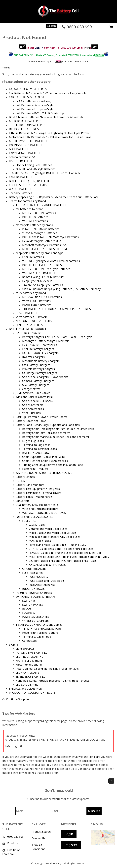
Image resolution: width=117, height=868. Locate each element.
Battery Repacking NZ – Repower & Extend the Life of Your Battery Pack (54, 197)
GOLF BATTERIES (20, 149)
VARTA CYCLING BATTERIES (40, 273)
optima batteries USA (22, 157)
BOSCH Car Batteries (35, 217)
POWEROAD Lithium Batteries (41, 229)
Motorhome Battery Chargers (41, 361)
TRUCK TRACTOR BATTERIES (27, 125)
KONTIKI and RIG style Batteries (36, 169)
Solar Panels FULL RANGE (38, 401)
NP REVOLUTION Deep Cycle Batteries (46, 269)
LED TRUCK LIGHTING (30, 657)
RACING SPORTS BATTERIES (27, 145)
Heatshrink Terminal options (40, 633)
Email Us (13, 843)
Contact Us (39, 838)
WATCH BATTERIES (21, 189)
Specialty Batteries (20, 193)
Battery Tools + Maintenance (34, 497)
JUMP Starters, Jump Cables (33, 393)
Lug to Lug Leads (33, 441)
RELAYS (27, 609)
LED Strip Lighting (27, 685)
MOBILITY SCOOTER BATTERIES (29, 141)
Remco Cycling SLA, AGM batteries (43, 277)
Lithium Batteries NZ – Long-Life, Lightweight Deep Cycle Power (49, 133)
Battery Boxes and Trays (31, 421)
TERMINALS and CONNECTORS (42, 629)
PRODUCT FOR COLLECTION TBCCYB (32, 693)
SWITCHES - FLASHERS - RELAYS (36, 597)
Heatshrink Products (35, 469)
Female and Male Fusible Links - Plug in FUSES (57, 545)
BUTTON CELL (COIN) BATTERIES (30, 181)
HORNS (20, 481)
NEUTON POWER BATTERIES (34, 321)
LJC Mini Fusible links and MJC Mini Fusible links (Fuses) (63, 561)
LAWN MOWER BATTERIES (26, 153)
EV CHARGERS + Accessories (40, 345)
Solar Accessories (33, 409)
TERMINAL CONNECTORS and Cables (39, 625)
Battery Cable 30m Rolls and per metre (46, 433)
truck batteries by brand (31, 293)
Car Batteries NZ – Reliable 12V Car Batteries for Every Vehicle (48, 93)
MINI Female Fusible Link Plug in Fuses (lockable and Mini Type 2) (70, 557)
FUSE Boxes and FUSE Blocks (47, 581)
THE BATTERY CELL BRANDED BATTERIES (42, 205)
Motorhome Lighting (29, 665)
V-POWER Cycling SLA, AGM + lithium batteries (51, 261)
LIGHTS (14, 645)
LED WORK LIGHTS (27, 673)
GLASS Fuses (37, 525)
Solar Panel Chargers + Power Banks (45, 377)
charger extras (31, 389)
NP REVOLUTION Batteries (39, 213)
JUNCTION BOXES (33, 589)
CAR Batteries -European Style (34, 109)
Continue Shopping (18, 699)
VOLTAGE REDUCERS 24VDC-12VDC (44, 513)
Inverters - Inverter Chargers (34, 593)
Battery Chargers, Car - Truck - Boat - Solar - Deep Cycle (57, 337)
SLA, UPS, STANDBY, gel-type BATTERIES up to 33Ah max (45, 173)
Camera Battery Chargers (38, 381)
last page (95, 757)
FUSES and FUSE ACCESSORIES (34, 517)
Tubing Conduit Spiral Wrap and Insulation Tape (53, 465)
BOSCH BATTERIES (27, 313)
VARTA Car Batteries (35, 221)
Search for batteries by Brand (27, 201)
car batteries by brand (29, 209)
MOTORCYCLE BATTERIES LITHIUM (45, 249)
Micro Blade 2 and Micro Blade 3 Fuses (53, 533)
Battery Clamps (25, 477)
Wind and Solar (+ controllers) (34, 397)
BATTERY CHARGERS (29, 333)
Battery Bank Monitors (30, 485)
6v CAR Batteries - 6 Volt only (34, 101)
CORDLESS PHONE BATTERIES (28, 185)
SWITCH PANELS (33, 605)
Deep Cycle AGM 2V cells (37, 281)
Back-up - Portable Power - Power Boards (42, 417)
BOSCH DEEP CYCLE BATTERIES (42, 265)
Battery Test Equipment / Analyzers (38, 489)
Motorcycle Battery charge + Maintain (46, 341)
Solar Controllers (33, 405)
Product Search (41, 832)
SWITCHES (29, 601)
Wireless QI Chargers (35, 621)
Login (69, 834)
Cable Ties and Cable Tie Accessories (45, 461)
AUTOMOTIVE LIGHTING (31, 653)
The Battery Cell (58, 863)
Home (7, 68)
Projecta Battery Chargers (39, 369)
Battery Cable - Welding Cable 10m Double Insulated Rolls (58, 429)
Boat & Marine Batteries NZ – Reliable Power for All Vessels (46, 117)
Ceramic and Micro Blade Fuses (48, 529)
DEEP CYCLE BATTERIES (24, 129)
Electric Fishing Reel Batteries (34, 165)
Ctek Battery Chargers (36, 365)
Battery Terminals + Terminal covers (38, 493)
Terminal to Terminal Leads (39, 449)
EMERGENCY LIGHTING (30, 677)
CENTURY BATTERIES (29, 325)
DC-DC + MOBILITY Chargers (40, 353)
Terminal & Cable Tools (37, 637)
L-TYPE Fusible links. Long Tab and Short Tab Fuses (61, 549)
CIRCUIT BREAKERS (34, 569)
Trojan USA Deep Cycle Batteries (43, 285)
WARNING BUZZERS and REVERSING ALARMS (44, 473)
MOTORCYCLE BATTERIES (25, 121)
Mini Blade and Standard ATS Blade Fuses (55, 537)
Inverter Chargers (33, 357)
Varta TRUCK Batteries (36, 301)
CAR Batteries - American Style (34, 105)
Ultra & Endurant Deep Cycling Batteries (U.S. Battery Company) (62, 289)
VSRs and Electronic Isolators (40, 509)
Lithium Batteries (33, 257)
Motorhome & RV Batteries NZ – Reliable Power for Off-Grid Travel (51, 137)
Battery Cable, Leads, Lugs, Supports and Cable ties (48, 425)
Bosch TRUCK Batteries (37, 305)
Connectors (29, 641)
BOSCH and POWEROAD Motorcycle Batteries (50, 237)
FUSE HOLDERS (38, 577)
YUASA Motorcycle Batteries (40, 233)
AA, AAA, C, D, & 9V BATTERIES (28, 89)
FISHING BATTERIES (22, 161)
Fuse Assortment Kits (42, 585)
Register (71, 845)
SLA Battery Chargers (36, 385)
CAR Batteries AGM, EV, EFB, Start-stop (40, 113)
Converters (23, 501)
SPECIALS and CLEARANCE (25, 689)
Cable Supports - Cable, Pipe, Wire (43, 457)
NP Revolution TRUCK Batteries (42, 297)
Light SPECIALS (25, 649)
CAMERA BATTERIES (22, 177)
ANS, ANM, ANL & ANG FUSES (47, 565)
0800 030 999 (77, 27)
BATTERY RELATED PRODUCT (28, 329)
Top (111, 781)
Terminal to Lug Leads (36, 445)
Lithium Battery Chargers (38, 349)
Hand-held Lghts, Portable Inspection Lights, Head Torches (53, 681)
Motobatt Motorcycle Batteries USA (44, 245)
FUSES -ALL (29, 521)
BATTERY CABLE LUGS (36, 453)
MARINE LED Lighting (29, 661)
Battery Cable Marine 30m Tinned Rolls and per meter (56, 437)
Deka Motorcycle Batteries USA (42, 241)
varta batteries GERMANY (32, 317)
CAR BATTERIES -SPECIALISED (28, 97)
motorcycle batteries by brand (34, 225)
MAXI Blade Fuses (40, 541)
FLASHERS (29, 613)
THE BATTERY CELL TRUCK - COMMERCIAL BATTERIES (57, 309)
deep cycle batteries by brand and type (39, 253)
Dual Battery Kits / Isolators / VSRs (37, 505)
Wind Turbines (31, 413)
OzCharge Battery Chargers (40, 373)
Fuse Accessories (33, 573)
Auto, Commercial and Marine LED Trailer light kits (47, 669)
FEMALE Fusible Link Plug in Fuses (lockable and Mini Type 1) (67, 553)
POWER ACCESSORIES (36, 617)
